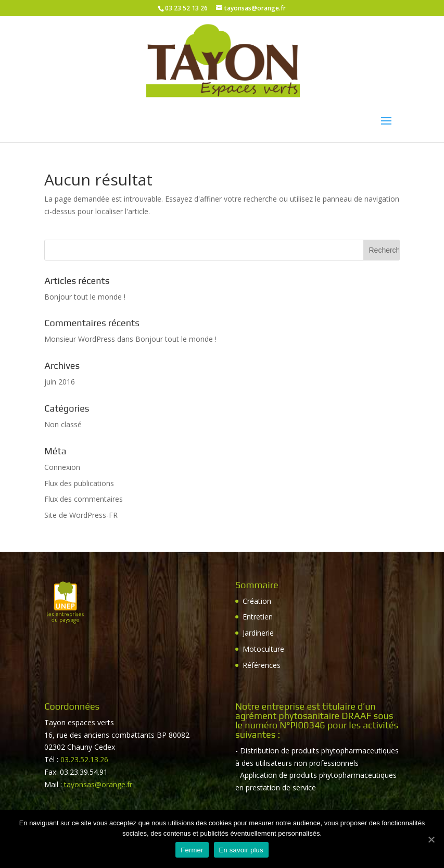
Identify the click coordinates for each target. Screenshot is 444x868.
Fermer (192, 850)
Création (257, 601)
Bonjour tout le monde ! (85, 297)
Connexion (62, 467)
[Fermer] (431, 839)
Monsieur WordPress (80, 339)
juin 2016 (60, 382)
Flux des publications (79, 483)
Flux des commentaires (84, 499)
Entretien (258, 617)
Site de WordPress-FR (81, 515)
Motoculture (263, 649)
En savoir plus (241, 850)
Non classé (63, 424)
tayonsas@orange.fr (98, 784)
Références (262, 665)
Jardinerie (258, 633)
